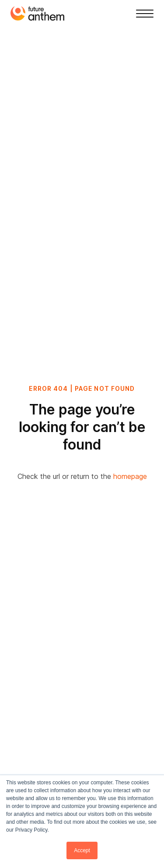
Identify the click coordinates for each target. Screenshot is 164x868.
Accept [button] (82, 850)
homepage (130, 476)
